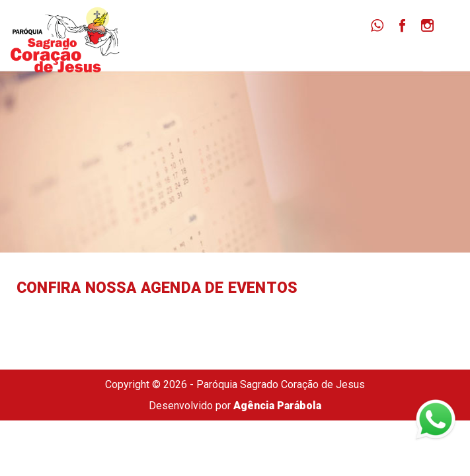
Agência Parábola (277, 406)
